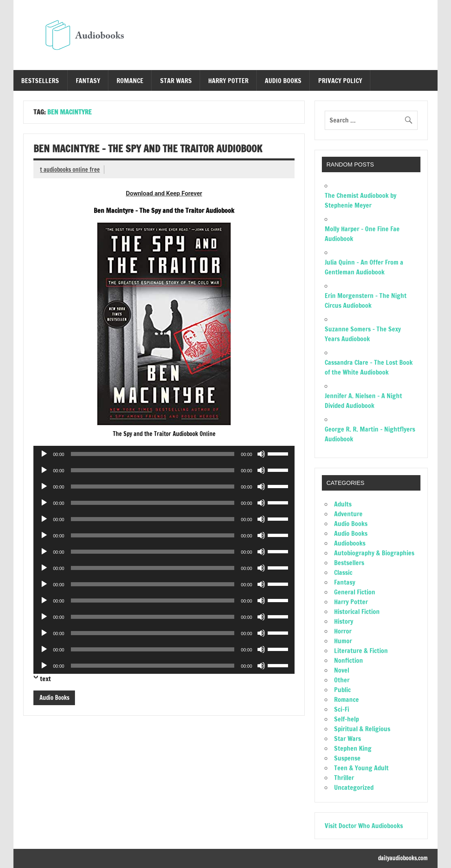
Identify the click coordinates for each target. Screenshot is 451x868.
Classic (343, 572)
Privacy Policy (340, 81)
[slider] (153, 454)
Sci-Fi (342, 709)
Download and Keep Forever (164, 193)
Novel (342, 670)
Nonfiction (349, 660)
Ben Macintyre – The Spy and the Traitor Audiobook (148, 149)
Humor (343, 641)
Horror (343, 631)
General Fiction (355, 592)
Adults (343, 504)
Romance (130, 81)
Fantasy (88, 81)
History (344, 621)
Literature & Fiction (361, 651)
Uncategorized (354, 787)
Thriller (344, 778)
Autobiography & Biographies (374, 553)
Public (342, 690)
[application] (164, 454)
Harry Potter (228, 81)
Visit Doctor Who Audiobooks (364, 826)
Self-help (346, 719)
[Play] (44, 454)
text (45, 679)
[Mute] (261, 454)
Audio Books (283, 81)
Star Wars (176, 81)
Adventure (348, 514)
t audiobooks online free (70, 170)
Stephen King (353, 748)
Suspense (347, 758)
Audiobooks (350, 543)
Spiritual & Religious (362, 729)
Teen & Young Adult (361, 768)
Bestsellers (40, 81)
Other (342, 680)
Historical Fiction (357, 612)
